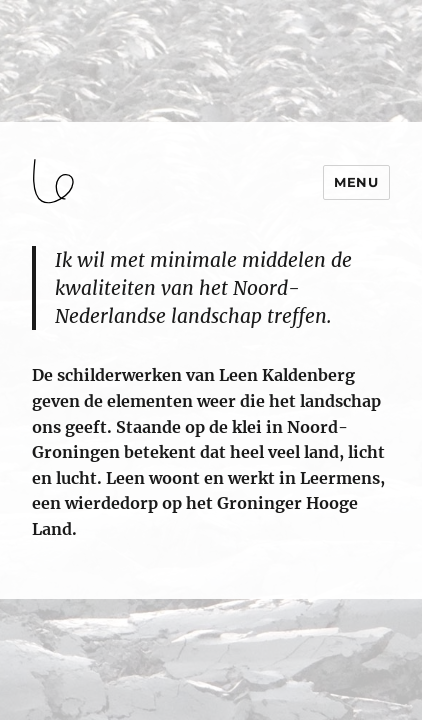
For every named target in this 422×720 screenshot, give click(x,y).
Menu (356, 182)
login (32, 590)
